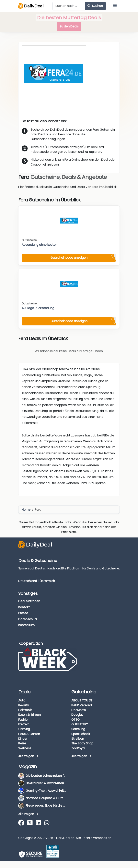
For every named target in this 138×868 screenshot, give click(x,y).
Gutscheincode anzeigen (69, 258)
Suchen (95, 6)
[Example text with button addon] (69, 6)
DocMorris (79, 710)
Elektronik (25, 710)
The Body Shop (82, 743)
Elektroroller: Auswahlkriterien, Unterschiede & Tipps (63, 783)
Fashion (24, 720)
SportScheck (81, 734)
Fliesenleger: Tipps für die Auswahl (50, 806)
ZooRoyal (78, 748)
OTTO (75, 720)
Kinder (23, 739)
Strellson (78, 739)
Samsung (78, 729)
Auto (22, 700)
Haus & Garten (29, 734)
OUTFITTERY (80, 724)
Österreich (47, 581)
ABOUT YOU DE (82, 700)
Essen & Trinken (29, 715)
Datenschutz (28, 619)
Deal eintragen (29, 601)
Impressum (26, 625)
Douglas (77, 715)
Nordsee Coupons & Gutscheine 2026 (53, 798)
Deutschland (28, 581)
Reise (22, 743)
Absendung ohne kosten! (40, 245)
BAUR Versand (82, 705)
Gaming (24, 729)
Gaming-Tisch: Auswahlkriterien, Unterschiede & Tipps (65, 791)
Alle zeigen (28, 756)
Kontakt (24, 607)
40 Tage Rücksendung (38, 308)
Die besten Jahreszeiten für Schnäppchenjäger (60, 776)
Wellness (25, 748)
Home (26, 510)
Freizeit (23, 724)
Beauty (24, 705)
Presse (23, 613)
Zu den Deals (69, 26)
